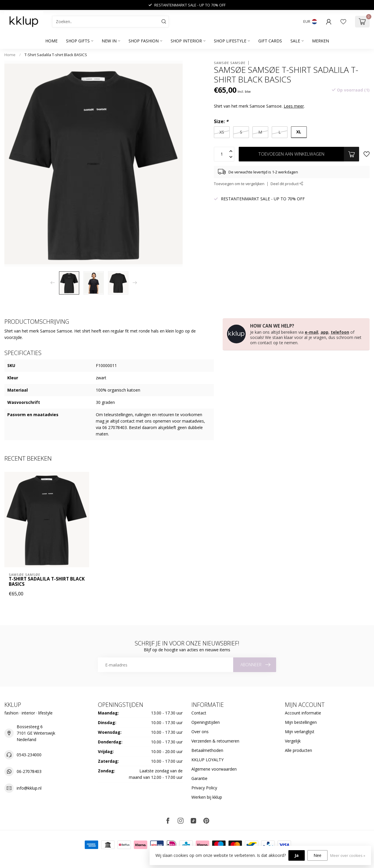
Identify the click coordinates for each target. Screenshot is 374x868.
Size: (221, 122)
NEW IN (109, 41)
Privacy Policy (204, 788)
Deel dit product (287, 184)
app (324, 332)
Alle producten (298, 750)
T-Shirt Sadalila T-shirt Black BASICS (56, 55)
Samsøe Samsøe (230, 63)
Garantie (199, 778)
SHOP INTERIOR (186, 41)
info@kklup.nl (29, 788)
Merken (321, 41)
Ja (297, 855)
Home (51, 41)
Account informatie (303, 713)
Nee (317, 855)
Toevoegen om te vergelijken (239, 184)
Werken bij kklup (207, 797)
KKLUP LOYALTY (207, 760)
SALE (295, 41)
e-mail (311, 332)
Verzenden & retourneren (215, 741)
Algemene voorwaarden (214, 769)
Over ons (200, 732)
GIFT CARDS (270, 41)
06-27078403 (29, 771)
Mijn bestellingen (301, 722)
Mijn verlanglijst (300, 732)
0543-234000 (29, 755)
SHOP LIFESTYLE (230, 41)
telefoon (340, 332)
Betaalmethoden (207, 750)
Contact (199, 713)
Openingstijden (206, 722)
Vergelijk (293, 741)
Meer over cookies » (348, 856)
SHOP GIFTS (78, 41)
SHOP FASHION (144, 41)
